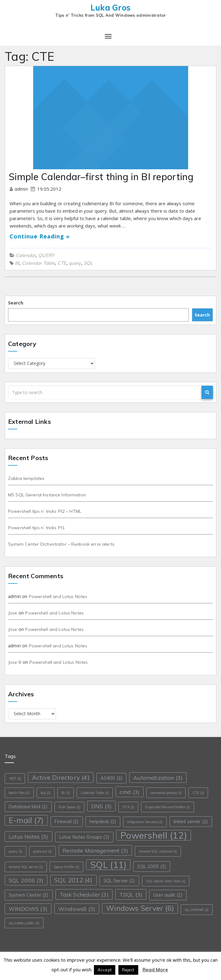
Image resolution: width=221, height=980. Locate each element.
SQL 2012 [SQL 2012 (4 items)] (73, 880)
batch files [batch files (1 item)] (19, 793)
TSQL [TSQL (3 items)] (131, 894)
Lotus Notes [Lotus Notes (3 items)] (29, 836)
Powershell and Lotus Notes (58, 596)
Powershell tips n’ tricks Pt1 (36, 528)
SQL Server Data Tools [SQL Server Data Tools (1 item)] (166, 881)
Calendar (26, 255)
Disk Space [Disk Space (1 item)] (70, 807)
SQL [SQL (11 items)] (108, 865)
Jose (13, 613)
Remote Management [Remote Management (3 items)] (95, 850)
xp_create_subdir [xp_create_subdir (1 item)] (24, 923)
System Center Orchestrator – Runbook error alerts (61, 544)
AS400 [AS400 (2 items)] (111, 778)
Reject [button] (128, 970)
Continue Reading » (40, 236)
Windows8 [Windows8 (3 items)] (77, 909)
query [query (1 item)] (15, 851)
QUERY (46, 255)
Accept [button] (105, 970)
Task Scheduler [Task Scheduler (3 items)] (84, 894)
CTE (62, 263)
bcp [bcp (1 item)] (46, 793)
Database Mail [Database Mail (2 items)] (28, 807)
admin (22, 189)
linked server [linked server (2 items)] (191, 821)
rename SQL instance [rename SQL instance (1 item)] (158, 851)
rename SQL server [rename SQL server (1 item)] (26, 867)
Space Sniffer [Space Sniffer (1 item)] (66, 867)
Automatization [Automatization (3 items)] (158, 778)
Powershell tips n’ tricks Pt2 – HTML (45, 511)
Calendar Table (38, 263)
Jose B (15, 662)
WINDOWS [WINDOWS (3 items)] (28, 909)
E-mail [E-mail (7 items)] (26, 820)
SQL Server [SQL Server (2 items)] (119, 881)
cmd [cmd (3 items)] (130, 792)
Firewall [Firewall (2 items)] (67, 821)
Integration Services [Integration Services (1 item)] (145, 822)
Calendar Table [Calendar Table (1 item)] (95, 793)
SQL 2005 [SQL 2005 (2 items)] (152, 866)
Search (16, 303)
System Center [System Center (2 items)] (29, 895)
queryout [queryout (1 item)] (42, 851)
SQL (88, 263)
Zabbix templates (26, 478)
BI (17, 263)
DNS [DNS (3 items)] (101, 806)
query (75, 263)
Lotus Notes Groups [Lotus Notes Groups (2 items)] (84, 837)
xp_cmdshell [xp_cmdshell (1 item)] (197, 910)
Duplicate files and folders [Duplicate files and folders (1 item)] (168, 807)
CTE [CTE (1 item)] (198, 793)
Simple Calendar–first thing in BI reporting (101, 177)
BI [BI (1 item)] (66, 793)
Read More (155, 970)
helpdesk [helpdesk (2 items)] (103, 821)
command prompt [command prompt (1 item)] (166, 793)
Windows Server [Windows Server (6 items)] (140, 908)
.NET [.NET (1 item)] (15, 778)
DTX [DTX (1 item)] (128, 807)
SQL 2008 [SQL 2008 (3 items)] (26, 880)
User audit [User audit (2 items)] (168, 895)
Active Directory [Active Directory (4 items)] (61, 777)
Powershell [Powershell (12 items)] (154, 835)
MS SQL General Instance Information (47, 495)
